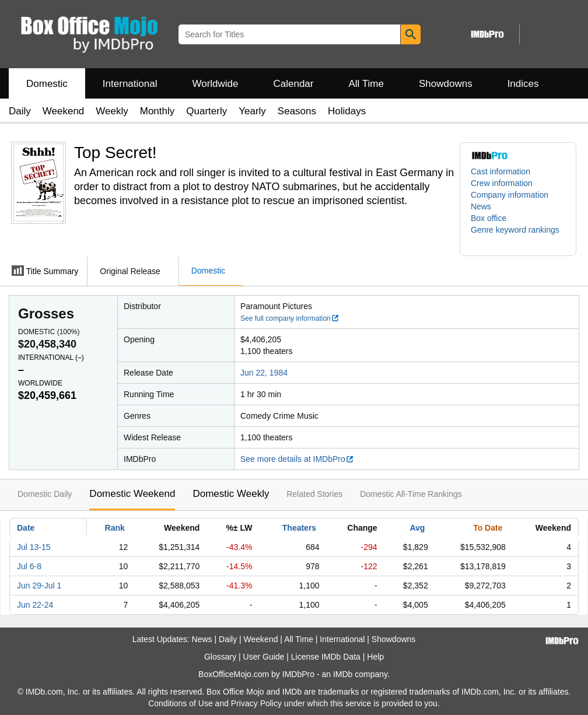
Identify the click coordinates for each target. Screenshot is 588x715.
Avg (417, 528)
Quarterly (206, 111)
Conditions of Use (181, 703)
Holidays (347, 111)
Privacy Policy (256, 703)
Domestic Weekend (132, 494)
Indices (523, 84)
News (481, 206)
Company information (510, 195)
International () (51, 357)
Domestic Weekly (231, 494)
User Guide (264, 657)
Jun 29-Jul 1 (39, 586)
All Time (366, 84)
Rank (115, 528)
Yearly (252, 111)
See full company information (290, 318)
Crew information (502, 183)
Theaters (299, 528)
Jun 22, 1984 (264, 373)
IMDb (343, 674)
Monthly (157, 111)
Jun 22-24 (35, 605)
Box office (489, 218)
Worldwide (215, 84)
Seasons (297, 111)
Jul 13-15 (34, 547)
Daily (20, 111)
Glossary (220, 657)
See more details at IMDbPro (297, 459)
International (130, 84)
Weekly (112, 111)
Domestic (47, 84)
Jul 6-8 (29, 566)
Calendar (294, 84)
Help (375, 657)
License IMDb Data (326, 657)
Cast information (501, 171)
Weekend (64, 111)
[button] (518, 236)
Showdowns (446, 84)
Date (26, 528)
